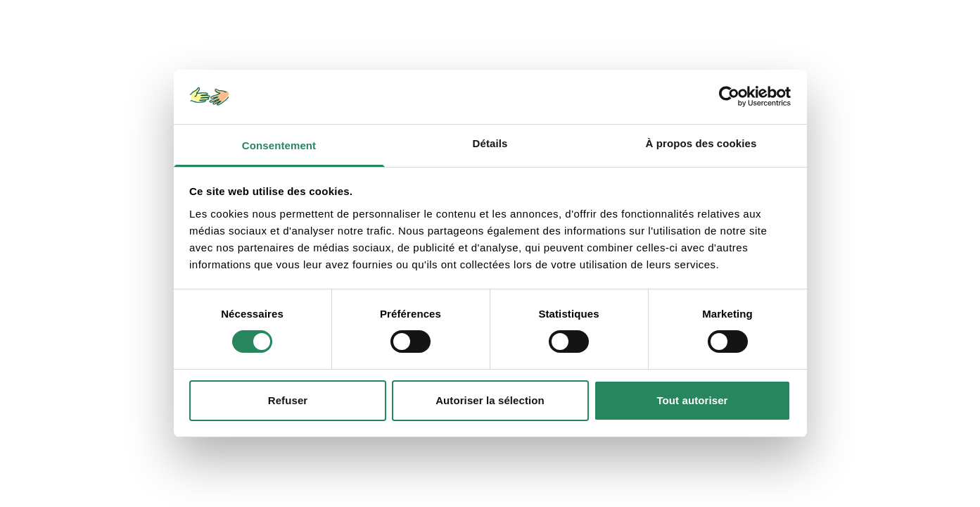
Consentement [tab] (279, 145)
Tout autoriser (692, 400)
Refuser (288, 400)
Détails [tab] (490, 143)
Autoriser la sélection (490, 400)
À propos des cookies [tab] (701, 143)
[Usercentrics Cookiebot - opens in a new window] (729, 96)
